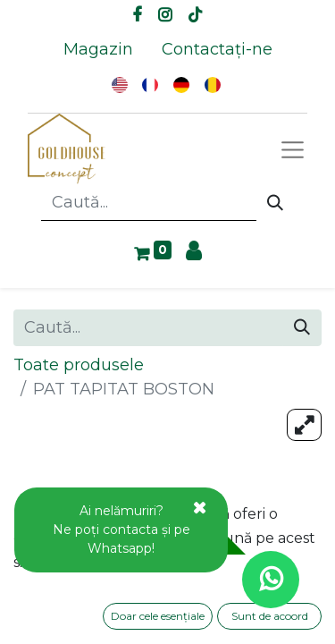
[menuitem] (98, 50)
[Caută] (275, 203)
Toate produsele (79, 365)
